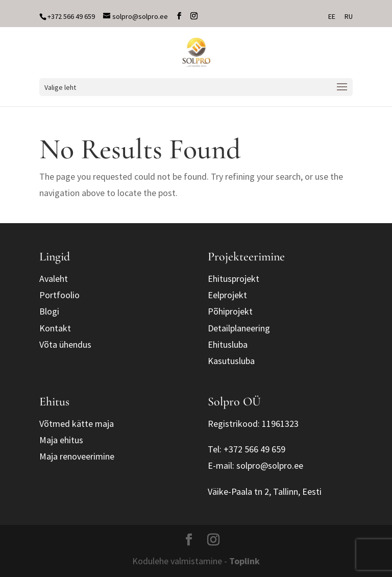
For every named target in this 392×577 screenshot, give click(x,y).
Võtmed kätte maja (77, 424)
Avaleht (54, 279)
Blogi (49, 311)
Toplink (244, 561)
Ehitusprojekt (234, 279)
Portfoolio (59, 295)
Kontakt (55, 328)
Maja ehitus (61, 440)
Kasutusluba (231, 361)
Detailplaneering (239, 328)
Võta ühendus (65, 344)
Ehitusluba (228, 344)
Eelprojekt (227, 295)
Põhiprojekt (230, 311)
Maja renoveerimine (77, 456)
